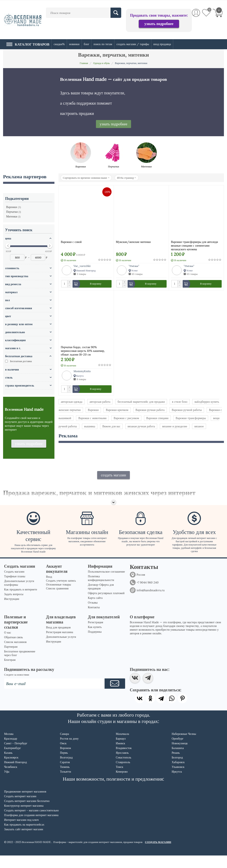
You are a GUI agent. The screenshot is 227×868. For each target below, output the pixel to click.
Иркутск (177, 784)
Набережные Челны (184, 746)
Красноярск (11, 770)
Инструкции (12, 611)
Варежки (93, 411)
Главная (83, 63)
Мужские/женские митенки (133, 242)
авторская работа (100, 403)
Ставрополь (123, 775)
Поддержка (95, 644)
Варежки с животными (92, 419)
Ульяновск (178, 779)
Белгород (177, 770)
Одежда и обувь (102, 63)
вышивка (90, 427)
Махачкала (122, 746)
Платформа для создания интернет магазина (31, 828)
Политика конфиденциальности (101, 591)
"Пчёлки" (134, 266)
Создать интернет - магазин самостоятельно (31, 823)
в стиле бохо (180, 403)
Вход (49, 589)
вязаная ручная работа (141, 427)
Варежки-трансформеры (191, 419)
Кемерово (122, 784)
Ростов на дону (69, 751)
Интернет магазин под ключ (21, 832)
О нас (8, 645)
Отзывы (93, 615)
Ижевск (120, 756)
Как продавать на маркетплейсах (24, 837)
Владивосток (124, 761)
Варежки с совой (71, 242)
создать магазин (113, 487)
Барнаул (121, 751)
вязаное (199, 427)
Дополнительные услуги (61, 649)
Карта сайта (95, 610)
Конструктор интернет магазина (24, 818)
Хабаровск (178, 775)
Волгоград (66, 770)
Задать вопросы (14, 607)
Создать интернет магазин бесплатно (27, 813)
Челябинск (11, 779)
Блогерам (10, 672)
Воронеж (66, 761)
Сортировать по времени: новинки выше (87, 178)
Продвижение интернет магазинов (25, 804)
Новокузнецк (180, 756)
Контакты (94, 620)
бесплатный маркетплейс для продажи (141, 403)
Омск (63, 756)
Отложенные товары (59, 597)
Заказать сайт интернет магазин (24, 842)
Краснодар (11, 751)
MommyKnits (82, 372)
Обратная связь (13, 650)
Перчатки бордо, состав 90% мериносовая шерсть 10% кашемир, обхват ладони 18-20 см (83, 351)
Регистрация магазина (60, 645)
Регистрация (96, 635)
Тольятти (66, 784)
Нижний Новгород (16, 775)
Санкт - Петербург (16, 756)
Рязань (176, 765)
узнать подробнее (159, 24)
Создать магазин (14, 584)
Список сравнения (57, 601)
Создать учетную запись (61, 593)
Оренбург (178, 751)
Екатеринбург (13, 761)
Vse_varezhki (82, 266)
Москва (9, 746)
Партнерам (11, 659)
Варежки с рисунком (126, 419)
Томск (120, 779)
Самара (65, 746)
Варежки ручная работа (150, 411)
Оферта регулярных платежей (106, 606)
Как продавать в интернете (21, 602)
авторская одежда (72, 403)
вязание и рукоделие (175, 427)
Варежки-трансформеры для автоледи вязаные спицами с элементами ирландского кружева (194, 245)
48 (130, 178)
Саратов (65, 775)
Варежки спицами (157, 419)
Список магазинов (15, 654)
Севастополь (124, 770)
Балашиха (178, 761)
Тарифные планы (15, 589)
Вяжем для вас (111, 427)
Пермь (64, 765)
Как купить (95, 639)
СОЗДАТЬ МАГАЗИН (158, 855)
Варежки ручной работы (187, 411)
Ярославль (122, 765)
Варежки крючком (117, 411)
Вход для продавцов (58, 640)
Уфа (7, 784)
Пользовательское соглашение (106, 584)
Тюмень (65, 779)
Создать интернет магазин (20, 809)
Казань (8, 765)
